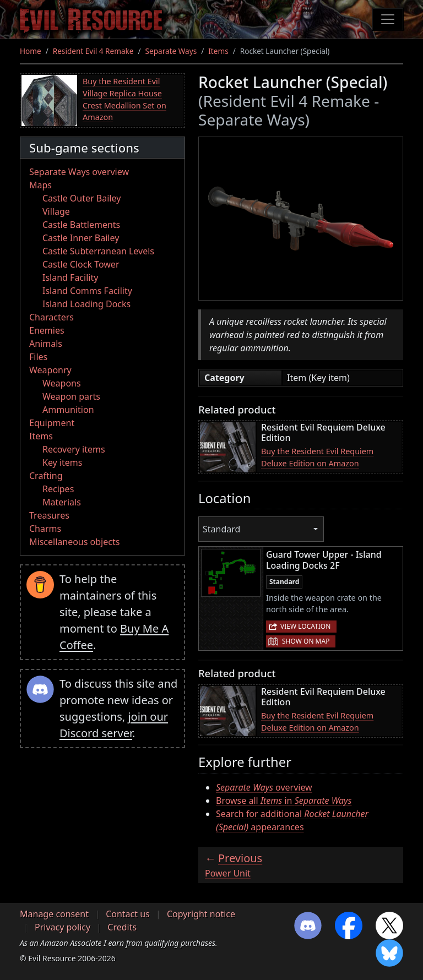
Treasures (49, 515)
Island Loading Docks (86, 304)
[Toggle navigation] (388, 19)
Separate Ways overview (79, 172)
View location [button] (305, 626)
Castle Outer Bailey (82, 198)
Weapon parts (71, 396)
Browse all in (284, 801)
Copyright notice (201, 914)
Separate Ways (171, 51)
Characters (51, 317)
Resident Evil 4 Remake (93, 51)
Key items (62, 462)
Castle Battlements (81, 225)
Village (56, 211)
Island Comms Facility (87, 291)
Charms (45, 529)
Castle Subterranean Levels (98, 251)
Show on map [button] (306, 641)
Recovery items (74, 449)
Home (31, 51)
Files (38, 357)
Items (218, 51)
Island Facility (70, 277)
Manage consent (54, 914)
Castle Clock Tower (81, 264)
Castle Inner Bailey (81, 238)
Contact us (128, 914)
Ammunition (68, 410)
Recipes (58, 489)
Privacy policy (63, 927)
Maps (40, 185)
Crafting (46, 476)
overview (264, 787)
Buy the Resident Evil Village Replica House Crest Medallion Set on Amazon (124, 99)
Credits (122, 927)
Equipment (52, 423)
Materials (62, 502)
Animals (46, 344)
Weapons (62, 383)
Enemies (47, 330)
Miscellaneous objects (74, 542)
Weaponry (50, 370)
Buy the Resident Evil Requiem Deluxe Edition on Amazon (317, 457)
